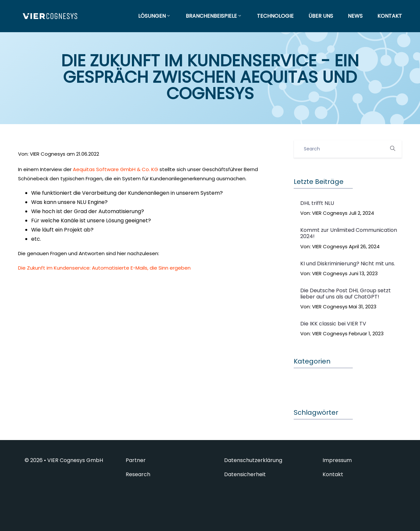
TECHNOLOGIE (275, 16)
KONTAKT (390, 16)
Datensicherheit (245, 475)
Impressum (337, 460)
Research (138, 475)
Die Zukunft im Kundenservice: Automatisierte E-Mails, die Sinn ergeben (104, 268)
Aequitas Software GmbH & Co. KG (115, 169)
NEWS (355, 16)
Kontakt (333, 475)
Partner (136, 460)
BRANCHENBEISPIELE (214, 16)
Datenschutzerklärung (253, 460)
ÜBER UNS (321, 16)
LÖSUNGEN (155, 16)
